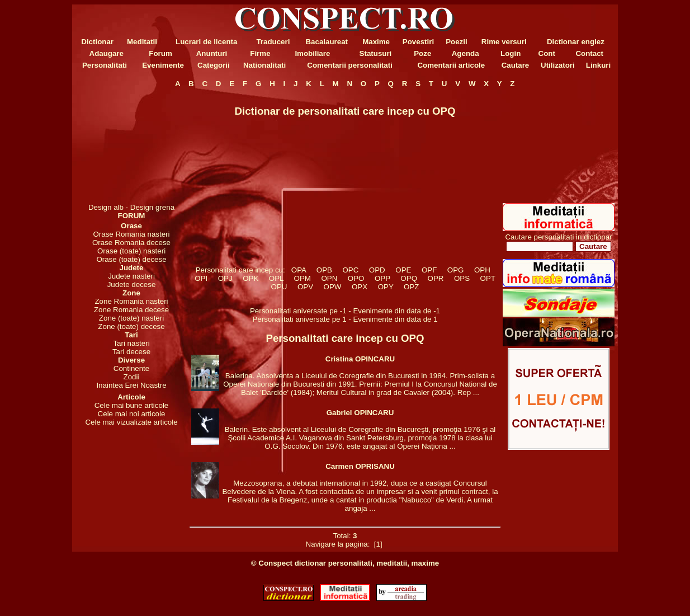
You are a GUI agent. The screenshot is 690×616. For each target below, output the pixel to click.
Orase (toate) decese (131, 259)
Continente (131, 368)
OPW (332, 287)
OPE (403, 270)
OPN (329, 278)
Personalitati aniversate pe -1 (299, 311)
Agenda (465, 53)
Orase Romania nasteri (131, 234)
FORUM (132, 216)
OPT (488, 278)
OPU (279, 287)
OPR (436, 278)
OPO (356, 278)
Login (511, 53)
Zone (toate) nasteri (131, 318)
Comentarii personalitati (350, 65)
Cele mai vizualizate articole (131, 422)
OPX (360, 287)
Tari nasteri (131, 343)
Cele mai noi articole (132, 414)
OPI (201, 278)
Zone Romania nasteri (131, 301)
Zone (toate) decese (131, 326)
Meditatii (142, 42)
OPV (306, 287)
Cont (547, 53)
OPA (298, 270)
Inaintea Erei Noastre (131, 385)
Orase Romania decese (131, 243)
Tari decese (131, 352)
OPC (351, 270)
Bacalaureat (327, 42)
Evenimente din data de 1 (395, 319)
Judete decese (132, 285)
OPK (251, 278)
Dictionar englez (576, 42)
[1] (378, 544)
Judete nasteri (131, 276)
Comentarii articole (451, 65)
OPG (455, 270)
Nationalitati (264, 65)
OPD (377, 270)
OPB (324, 270)
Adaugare (107, 53)
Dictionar (97, 42)
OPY (386, 287)
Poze (422, 53)
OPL (276, 278)
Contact (589, 53)
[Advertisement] (131, 145)
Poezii (457, 42)
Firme (260, 53)
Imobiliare (312, 53)
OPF (429, 270)
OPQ (409, 278)
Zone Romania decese (131, 310)
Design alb (106, 207)
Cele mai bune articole (132, 405)
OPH (483, 270)
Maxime (376, 42)
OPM (302, 278)
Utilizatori (558, 65)
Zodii (132, 377)
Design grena (152, 207)
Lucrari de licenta (206, 42)
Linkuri (598, 65)
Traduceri (273, 42)
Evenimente (163, 65)
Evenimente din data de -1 (396, 311)
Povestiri (418, 42)
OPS (462, 278)
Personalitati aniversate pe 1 (300, 319)
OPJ (225, 278)
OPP (383, 278)
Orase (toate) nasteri (131, 251)
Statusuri (376, 53)
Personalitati (105, 65)
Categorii (214, 65)
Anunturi (212, 53)
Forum (160, 53)
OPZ (412, 287)
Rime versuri (504, 42)
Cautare (516, 65)
